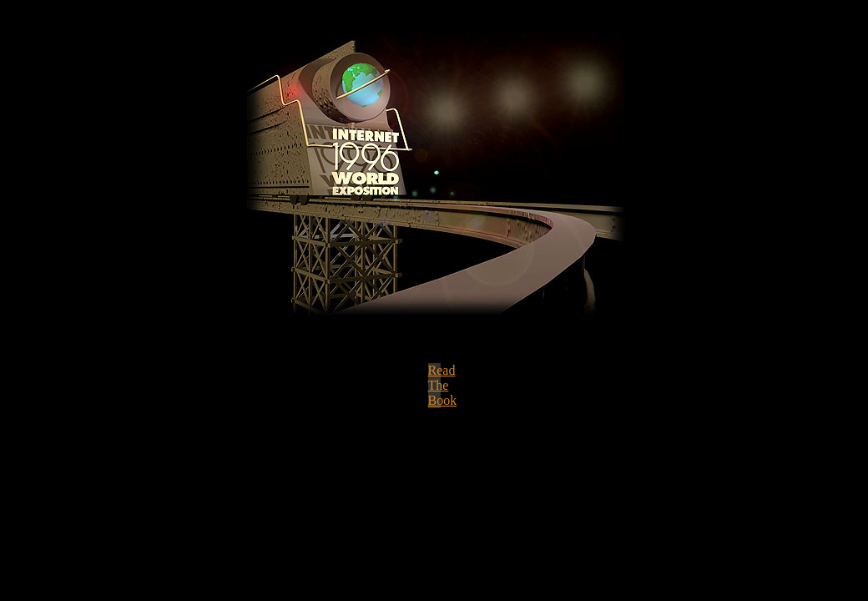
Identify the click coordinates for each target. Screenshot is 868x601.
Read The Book (443, 385)
